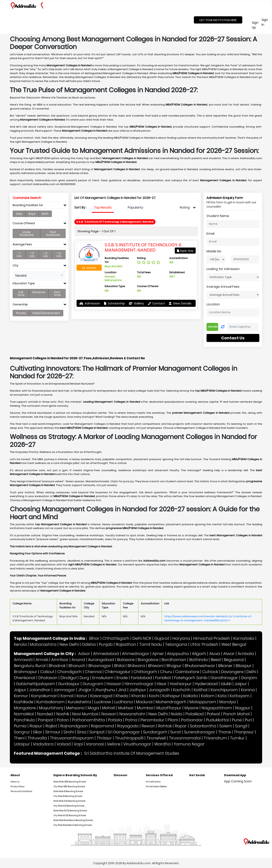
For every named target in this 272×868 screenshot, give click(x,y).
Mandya (228, 702)
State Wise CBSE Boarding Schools (70, 782)
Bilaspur (244, 666)
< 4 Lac (59, 255)
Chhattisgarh (116, 638)
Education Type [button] (24, 283)
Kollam (208, 696)
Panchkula (24, 720)
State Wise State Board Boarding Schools (73, 820)
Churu (166, 672)
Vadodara (43, 744)
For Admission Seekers (156, 787)
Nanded (45, 714)
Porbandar (192, 720)
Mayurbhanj (51, 708)
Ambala (246, 654)
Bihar (94, 638)
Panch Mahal (236, 714)
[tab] (39, 206)
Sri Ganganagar (124, 732)
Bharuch (77, 666)
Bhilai (119, 666)
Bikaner (225, 666)
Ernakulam (103, 678)
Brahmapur (26, 672)
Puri (248, 720)
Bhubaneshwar (200, 666)
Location (213, 304)
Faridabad (141, 678)
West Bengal (234, 644)
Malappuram (203, 702)
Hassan (114, 684)
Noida (177, 714)
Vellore (114, 744)
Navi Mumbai (85, 714)
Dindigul (69, 678)
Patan (63, 720)
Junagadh (160, 690)
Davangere (232, 672)
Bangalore (148, 660)
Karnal (67, 696)
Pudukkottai (217, 720)
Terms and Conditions (21, 791)
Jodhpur (138, 690)
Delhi (251, 672)
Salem (226, 726)
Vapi (78, 744)
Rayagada (128, 726)
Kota (222, 696)
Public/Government (46, 313)
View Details (180, 303)
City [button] (15, 266)
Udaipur (22, 744)
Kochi (154, 696)
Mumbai (145, 708)
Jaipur (241, 684)
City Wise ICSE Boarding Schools (69, 806)
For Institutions (153, 782)
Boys (32, 214)
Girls (19, 214)
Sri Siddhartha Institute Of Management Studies (132, 753)
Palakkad (195, 714)
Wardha (163, 744)
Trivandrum (215, 738)
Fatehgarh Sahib (191, 678)
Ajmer (158, 654)
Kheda (122, 696)
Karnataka (244, 638)
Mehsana (75, 708)
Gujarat (162, 638)
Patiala (115, 720)
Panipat (46, 720)
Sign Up (254, 25)
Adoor (84, 654)
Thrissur (104, 738)
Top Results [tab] (103, 207)
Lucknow (103, 702)
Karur (82, 696)
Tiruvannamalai (185, 738)
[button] (39, 275)
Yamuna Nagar (189, 744)
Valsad (64, 744)
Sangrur (22, 732)
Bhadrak (57, 666)
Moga (93, 708)
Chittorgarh (145, 672)
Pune (237, 720)
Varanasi (95, 744)
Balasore (126, 660)
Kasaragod (101, 696)
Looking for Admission (223, 269)
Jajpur (20, 690)
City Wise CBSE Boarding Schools (69, 787)
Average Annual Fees (223, 287)
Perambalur (152, 720)
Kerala (20, 644)
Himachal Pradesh (212, 638)
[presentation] (103, 208)
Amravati (23, 660)
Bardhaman (174, 660)
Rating (185, 207)
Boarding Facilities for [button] (28, 205)
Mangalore (25, 708)
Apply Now (185, 251)
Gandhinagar (224, 678)
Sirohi (69, 732)
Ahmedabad (106, 654)
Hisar (162, 684)
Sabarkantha (203, 726)
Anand (78, 660)
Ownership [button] (20, 305)
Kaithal (201, 690)
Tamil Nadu (151, 644)
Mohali (109, 708)
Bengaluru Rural (30, 666)
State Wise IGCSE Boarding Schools (70, 811)
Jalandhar (40, 690)
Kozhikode (24, 702)
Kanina (248, 690)
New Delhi (69, 644)
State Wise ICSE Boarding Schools (69, 801)
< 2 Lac (32, 255)
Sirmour (53, 732)
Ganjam (249, 678)
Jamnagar (64, 690)
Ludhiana (123, 702)
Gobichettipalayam (35, 684)
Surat (176, 732)
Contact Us (233, 338)
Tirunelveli (156, 738)
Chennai (93, 672)
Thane (224, 732)
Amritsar (60, 660)
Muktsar (126, 708)
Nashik (63, 714)
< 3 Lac (46, 255)
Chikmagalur (118, 672)
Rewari (148, 726)
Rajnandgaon (74, 726)
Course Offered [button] (24, 223)
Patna (131, 720)
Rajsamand (102, 726)
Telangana (176, 644)
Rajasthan (126, 644)
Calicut (47, 672)
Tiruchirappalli (129, 738)
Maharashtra (43, 644)
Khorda (139, 696)
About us (15, 782)
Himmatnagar (139, 684)
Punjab (106, 644)
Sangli (241, 726)
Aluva (215, 654)
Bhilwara (136, 666)
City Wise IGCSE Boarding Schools (70, 815)
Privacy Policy (17, 787)
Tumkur (237, 738)
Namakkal (24, 714)
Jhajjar (85, 690)
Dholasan (48, 678)
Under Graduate (27, 233)
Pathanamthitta (88, 720)
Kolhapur (171, 696)
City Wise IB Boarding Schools (68, 796)
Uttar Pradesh (204, 644)
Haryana (181, 638)
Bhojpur (174, 666)
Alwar (229, 654)
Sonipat (97, 732)
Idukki (226, 684)
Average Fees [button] (22, 244)
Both (45, 214)
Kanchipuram (224, 690)
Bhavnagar (100, 666)
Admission (90, 303)
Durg (84, 678)
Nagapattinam (217, 708)
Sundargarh (155, 732)
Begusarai (234, 660)
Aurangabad (101, 660)
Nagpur (243, 708)
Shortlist (89, 268)
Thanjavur (244, 732)
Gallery (136, 303)
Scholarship (115, 303)
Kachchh (182, 690)
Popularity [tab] (135, 207)
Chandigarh (70, 672)
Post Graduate (53, 233)
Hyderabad (206, 684)
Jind (122, 690)
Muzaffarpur (169, 708)
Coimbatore (187, 672)
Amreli (42, 660)
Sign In (265, 22)
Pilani (173, 720)
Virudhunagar (137, 744)
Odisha (89, 644)
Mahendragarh (171, 702)
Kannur (21, 696)
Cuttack (210, 672)
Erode (122, 678)
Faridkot (163, 678)
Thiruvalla (37, 738)
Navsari (109, 714)
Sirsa (82, 732)
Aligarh (199, 654)
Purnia (20, 726)
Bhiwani (156, 666)
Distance (39, 292)
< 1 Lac (19, 255)
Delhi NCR (142, 638)
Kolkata (191, 696)
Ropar (181, 726)
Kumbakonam (51, 702)
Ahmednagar (136, 654)
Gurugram (93, 684)
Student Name (218, 216)
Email (210, 234)
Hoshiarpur (181, 684)
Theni (19, 738)
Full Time (21, 294)
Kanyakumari (44, 696)
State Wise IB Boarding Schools (68, 791)
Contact (156, 303)
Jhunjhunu (105, 690)
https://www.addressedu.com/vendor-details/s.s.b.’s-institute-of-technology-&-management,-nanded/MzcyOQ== (208, 618)
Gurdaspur (69, 684)
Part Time (57, 294)
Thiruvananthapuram (72, 738)
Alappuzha (178, 654)
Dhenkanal (25, 678)
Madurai (144, 702)
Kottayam (240, 696)
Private (21, 313)
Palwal (213, 714)
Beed (216, 660)
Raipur (36, 726)
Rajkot (51, 726)
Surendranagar (200, 732)
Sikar (38, 732)
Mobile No (214, 251)
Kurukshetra (79, 702)
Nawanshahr (132, 714)
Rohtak (165, 726)
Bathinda (198, 660)
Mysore (191, 708)
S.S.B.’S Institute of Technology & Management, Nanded (143, 247)
